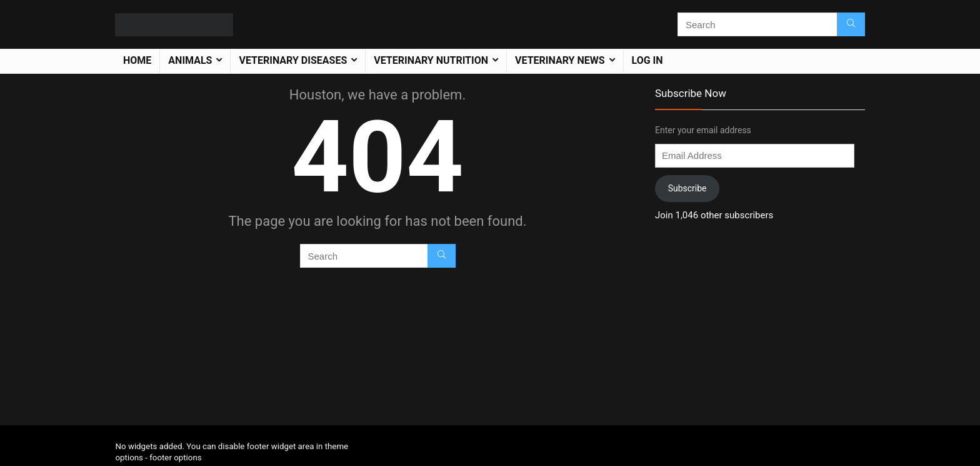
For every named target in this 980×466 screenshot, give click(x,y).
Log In (647, 60)
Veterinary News (560, 60)
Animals (190, 60)
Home (137, 60)
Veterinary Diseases (293, 60)
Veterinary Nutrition (431, 60)
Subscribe (687, 188)
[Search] (851, 24)
